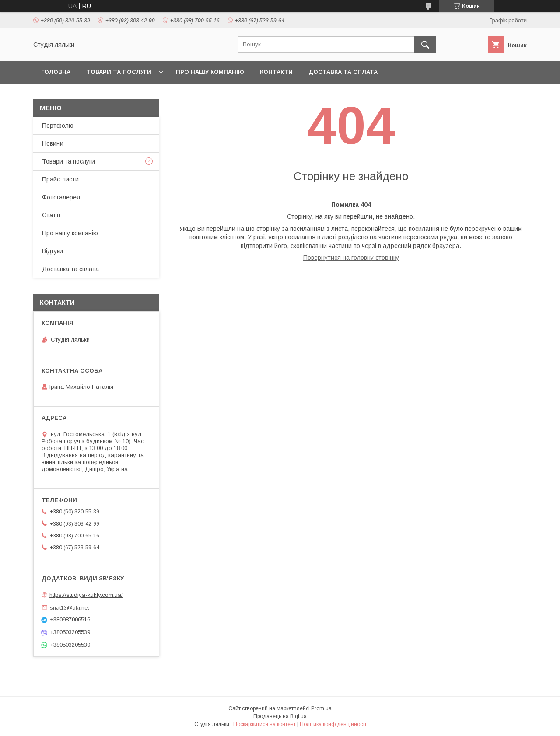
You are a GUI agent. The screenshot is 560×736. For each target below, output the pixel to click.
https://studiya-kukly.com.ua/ (86, 595)
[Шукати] (425, 45)
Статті (51, 215)
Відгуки (52, 251)
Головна (56, 72)
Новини (53, 143)
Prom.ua (321, 708)
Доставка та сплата (343, 72)
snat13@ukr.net (69, 607)
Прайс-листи (60, 179)
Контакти (276, 72)
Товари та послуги (119, 72)
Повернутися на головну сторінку (351, 258)
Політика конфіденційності (333, 724)
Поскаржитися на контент (264, 724)
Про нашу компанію (210, 72)
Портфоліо (58, 126)
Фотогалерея (61, 197)
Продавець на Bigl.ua (280, 716)
